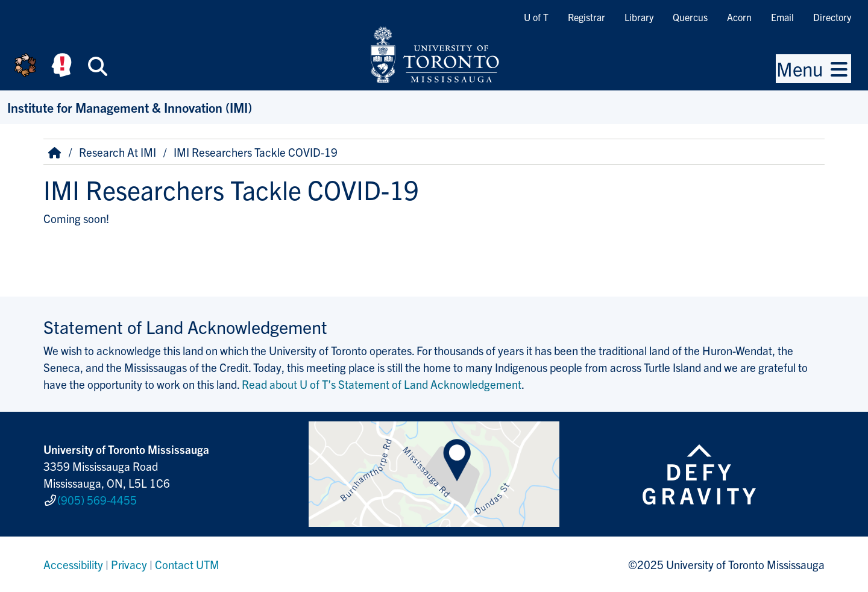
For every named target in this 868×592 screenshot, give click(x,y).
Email (782, 17)
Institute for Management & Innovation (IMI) (130, 107)
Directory (832, 17)
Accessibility (73, 564)
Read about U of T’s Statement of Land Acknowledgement (382, 384)
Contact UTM (187, 564)
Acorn (739, 17)
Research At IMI (118, 152)
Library (639, 17)
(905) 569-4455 (97, 500)
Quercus (690, 17)
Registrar (587, 17)
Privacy (129, 564)
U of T (536, 17)
